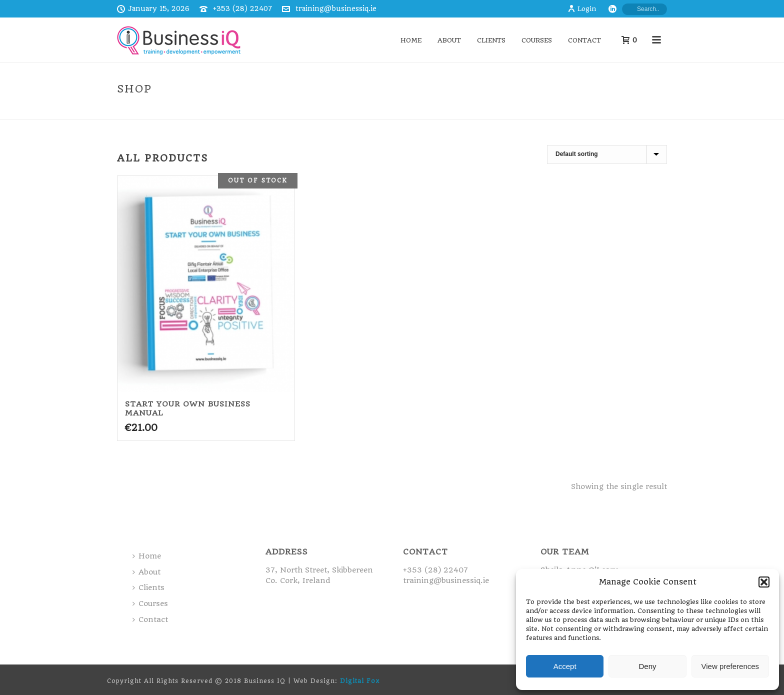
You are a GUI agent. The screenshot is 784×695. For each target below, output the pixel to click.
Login (582, 9)
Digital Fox (360, 681)
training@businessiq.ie (336, 8)
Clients (491, 40)
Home (411, 40)
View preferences (730, 666)
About (449, 40)
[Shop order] (607, 154)
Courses (537, 40)
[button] (764, 582)
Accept (565, 666)
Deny (647, 666)
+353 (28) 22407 (242, 8)
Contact (584, 40)
